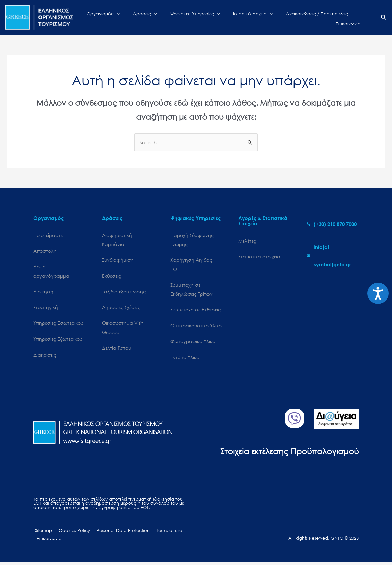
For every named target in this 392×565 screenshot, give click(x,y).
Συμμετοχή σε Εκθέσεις (195, 311)
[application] (129, 17)
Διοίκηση (43, 292)
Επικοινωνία (48, 541)
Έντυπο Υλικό (185, 359)
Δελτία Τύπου (116, 350)
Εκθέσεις (111, 276)
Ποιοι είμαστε (48, 235)
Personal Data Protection (117, 533)
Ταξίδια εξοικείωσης (124, 292)
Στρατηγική (46, 308)
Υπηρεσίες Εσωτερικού (58, 324)
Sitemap (42, 533)
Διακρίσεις (45, 356)
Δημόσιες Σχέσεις (121, 308)
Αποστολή (45, 251)
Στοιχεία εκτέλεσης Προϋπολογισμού (287, 453)
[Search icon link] (384, 18)
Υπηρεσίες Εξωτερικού (58, 340)
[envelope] (333, 256)
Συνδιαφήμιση (118, 260)
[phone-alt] (332, 224)
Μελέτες (247, 241)
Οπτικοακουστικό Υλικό (196, 327)
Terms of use (161, 533)
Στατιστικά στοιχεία (259, 256)
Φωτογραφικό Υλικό (193, 343)
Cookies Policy (70, 533)
